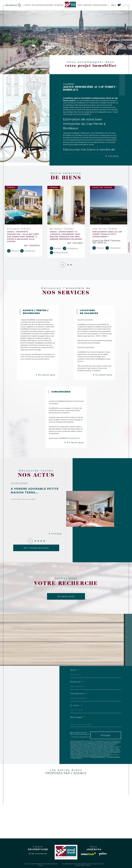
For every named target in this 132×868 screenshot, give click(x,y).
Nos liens (100, 864)
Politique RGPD (80, 866)
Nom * (75, 670)
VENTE (80, 5)
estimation (59, 5)
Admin (95, 864)
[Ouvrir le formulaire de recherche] (13, 5)
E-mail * (76, 706)
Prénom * (77, 682)
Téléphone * (79, 694)
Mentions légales (86, 864)
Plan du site (76, 864)
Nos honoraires (67, 864)
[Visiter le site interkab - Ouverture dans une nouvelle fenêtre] (88, 854)
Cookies (88, 866)
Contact (129, 247)
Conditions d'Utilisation (114, 757)
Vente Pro (87, 5)
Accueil (28, 5)
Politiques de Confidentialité (98, 757)
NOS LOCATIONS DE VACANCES (43, 5)
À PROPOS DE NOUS (100, 5)
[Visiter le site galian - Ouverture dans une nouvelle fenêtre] (103, 854)
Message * (78, 718)
